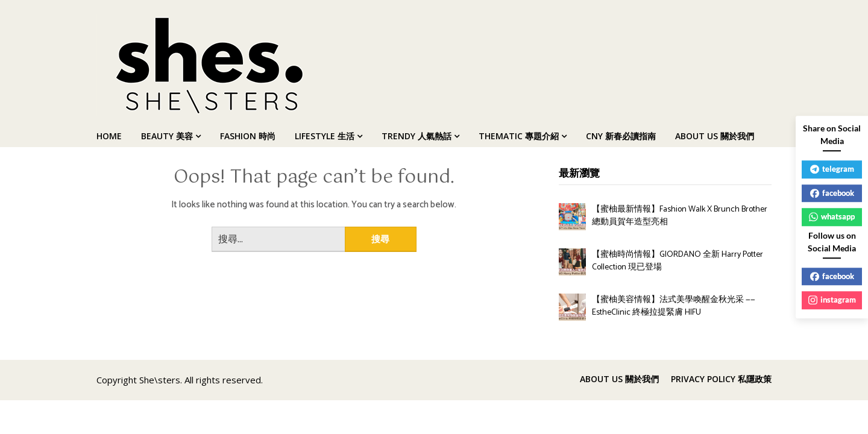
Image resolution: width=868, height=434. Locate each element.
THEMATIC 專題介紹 (519, 136)
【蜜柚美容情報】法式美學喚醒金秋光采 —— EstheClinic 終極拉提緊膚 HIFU (674, 306)
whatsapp (832, 216)
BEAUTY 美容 (167, 136)
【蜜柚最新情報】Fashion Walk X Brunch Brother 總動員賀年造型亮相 (680, 216)
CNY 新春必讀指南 (621, 136)
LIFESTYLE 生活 (325, 136)
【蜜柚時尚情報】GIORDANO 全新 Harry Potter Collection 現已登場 (678, 261)
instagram (832, 300)
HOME (109, 136)
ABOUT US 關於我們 (715, 136)
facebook (832, 193)
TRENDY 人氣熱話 (417, 136)
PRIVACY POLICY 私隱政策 (721, 379)
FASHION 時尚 (248, 136)
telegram (832, 169)
